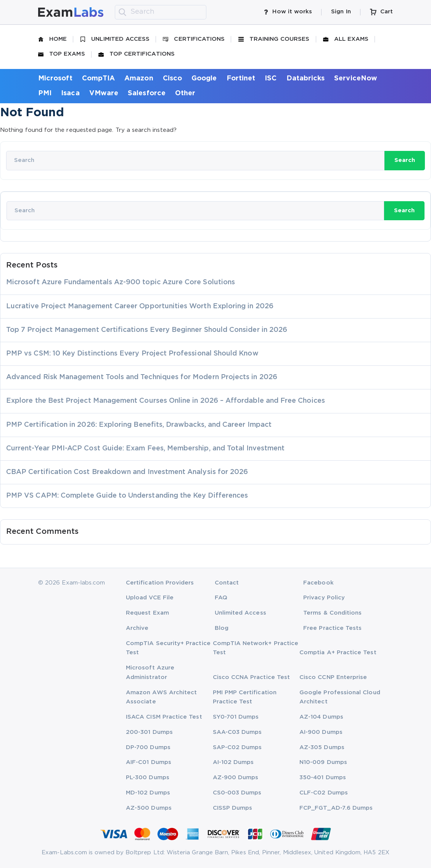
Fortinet (241, 78)
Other (185, 93)
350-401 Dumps (323, 778)
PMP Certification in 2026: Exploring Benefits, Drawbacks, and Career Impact (139, 425)
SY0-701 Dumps (236, 717)
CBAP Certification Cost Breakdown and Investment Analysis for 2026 (127, 472)
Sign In (341, 12)
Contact (227, 583)
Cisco (172, 78)
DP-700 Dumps (148, 747)
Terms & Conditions (332, 613)
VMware (104, 93)
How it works (288, 12)
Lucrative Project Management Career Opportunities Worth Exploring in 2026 (140, 306)
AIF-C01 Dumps (149, 762)
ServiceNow (356, 78)
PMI (45, 93)
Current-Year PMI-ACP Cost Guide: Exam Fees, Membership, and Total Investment (145, 448)
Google (204, 78)
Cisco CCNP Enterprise (333, 677)
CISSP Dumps (233, 808)
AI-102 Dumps (233, 762)
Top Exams (62, 54)
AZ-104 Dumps (321, 717)
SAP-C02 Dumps (237, 747)
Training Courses (274, 39)
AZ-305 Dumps (322, 747)
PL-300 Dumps (148, 778)
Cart (381, 12)
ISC (271, 78)
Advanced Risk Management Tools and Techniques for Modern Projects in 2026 (142, 377)
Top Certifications (137, 54)
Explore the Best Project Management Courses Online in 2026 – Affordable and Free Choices (166, 401)
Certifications (194, 39)
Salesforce (147, 93)
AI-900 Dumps (321, 732)
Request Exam (147, 613)
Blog (222, 628)
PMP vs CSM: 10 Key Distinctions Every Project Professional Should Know (132, 354)
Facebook (318, 583)
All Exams (346, 39)
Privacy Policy (324, 598)
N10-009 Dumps (323, 762)
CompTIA (98, 78)
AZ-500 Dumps (149, 808)
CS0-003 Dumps (237, 793)
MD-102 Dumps (148, 793)
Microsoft (55, 78)
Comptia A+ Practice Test (338, 653)
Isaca (70, 93)
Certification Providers (160, 583)
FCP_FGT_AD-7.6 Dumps (336, 808)
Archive (137, 628)
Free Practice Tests (332, 628)
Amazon (139, 78)
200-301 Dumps (149, 732)
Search (405, 160)
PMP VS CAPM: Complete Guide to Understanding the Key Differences (127, 496)
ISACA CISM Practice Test (164, 717)
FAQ (221, 598)
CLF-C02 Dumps (324, 793)
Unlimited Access (115, 39)
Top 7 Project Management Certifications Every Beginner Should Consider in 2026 (147, 330)
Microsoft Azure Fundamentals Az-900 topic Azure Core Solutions (121, 282)
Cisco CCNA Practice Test (252, 677)
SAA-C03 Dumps (237, 732)
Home (52, 39)
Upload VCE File (150, 598)
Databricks (306, 78)
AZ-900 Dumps (236, 778)
